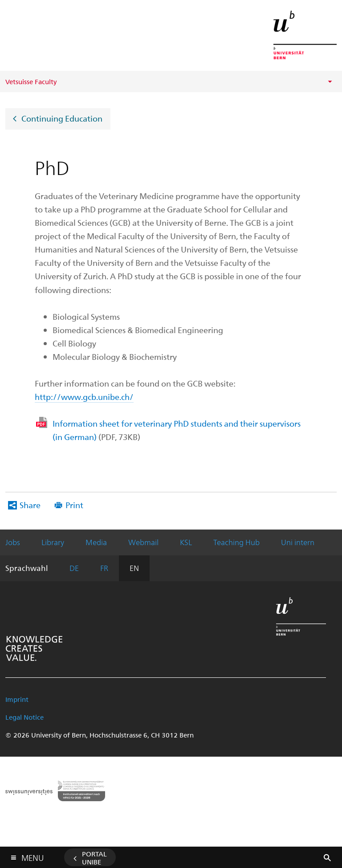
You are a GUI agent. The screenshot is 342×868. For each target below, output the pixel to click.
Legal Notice (24, 717)
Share (30, 505)
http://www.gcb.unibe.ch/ (84, 397)
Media (96, 542)
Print (74, 505)
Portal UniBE (94, 858)
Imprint (17, 699)
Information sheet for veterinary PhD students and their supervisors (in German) (177, 430)
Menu (33, 856)
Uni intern (298, 542)
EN (134, 568)
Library (53, 542)
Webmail (143, 542)
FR (104, 568)
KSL (186, 542)
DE (74, 568)
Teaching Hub (236, 542)
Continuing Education (62, 118)
